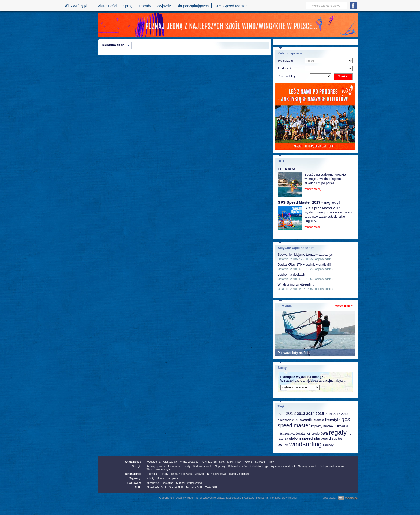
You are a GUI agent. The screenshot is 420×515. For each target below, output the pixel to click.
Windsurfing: (133, 474)
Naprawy (220, 466)
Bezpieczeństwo (217, 474)
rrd (350, 434)
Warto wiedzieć (189, 462)
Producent (284, 68)
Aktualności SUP (156, 488)
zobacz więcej (313, 189)
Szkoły (150, 478)
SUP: (138, 488)
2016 (329, 414)
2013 (301, 414)
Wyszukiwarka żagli (158, 469)
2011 (281, 414)
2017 (337, 414)
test (341, 439)
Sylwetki (260, 462)
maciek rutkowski (335, 426)
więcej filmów (344, 306)
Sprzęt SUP (176, 488)
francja (319, 420)
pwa (324, 433)
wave (283, 445)
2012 (291, 414)
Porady (145, 6)
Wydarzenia (154, 462)
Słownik (200, 474)
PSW (239, 462)
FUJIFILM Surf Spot (213, 462)
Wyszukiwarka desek (283, 466)
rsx (286, 439)
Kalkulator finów (238, 466)
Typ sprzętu (285, 61)
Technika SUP (113, 45)
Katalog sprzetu (156, 466)
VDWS (248, 462)
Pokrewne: (134, 483)
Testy (187, 466)
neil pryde (313, 434)
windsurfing (305, 444)
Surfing (180, 483)
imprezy (317, 426)
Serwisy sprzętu (308, 466)
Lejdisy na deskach (291, 275)
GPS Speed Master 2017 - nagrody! (309, 202)
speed (307, 438)
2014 (310, 414)
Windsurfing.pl (76, 6)
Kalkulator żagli (259, 466)
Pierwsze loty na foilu (294, 353)
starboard (322, 438)
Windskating (194, 483)
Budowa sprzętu (202, 466)
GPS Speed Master (230, 6)
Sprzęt (128, 6)
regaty (338, 432)
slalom (295, 438)
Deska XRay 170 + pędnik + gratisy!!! (304, 265)
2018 (345, 414)
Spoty (160, 478)
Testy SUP (211, 488)
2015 (320, 414)
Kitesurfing (153, 483)
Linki (230, 462)
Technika (152, 474)
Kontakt (249, 498)
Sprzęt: (137, 466)
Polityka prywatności (284, 498)
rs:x (280, 439)
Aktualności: (133, 462)
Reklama (262, 498)
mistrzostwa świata (291, 434)
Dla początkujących (193, 6)
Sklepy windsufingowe (333, 466)
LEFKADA (287, 169)
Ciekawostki (170, 462)
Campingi (172, 478)
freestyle (333, 420)
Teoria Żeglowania (182, 474)
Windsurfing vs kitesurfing (296, 284)
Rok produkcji (287, 76)
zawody (328, 445)
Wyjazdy (164, 6)
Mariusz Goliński (239, 474)
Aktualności (107, 6)
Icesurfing (168, 483)
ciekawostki (303, 420)
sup (334, 439)
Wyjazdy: (135, 478)
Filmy (271, 462)
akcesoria (285, 420)
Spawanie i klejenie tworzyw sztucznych (306, 255)
